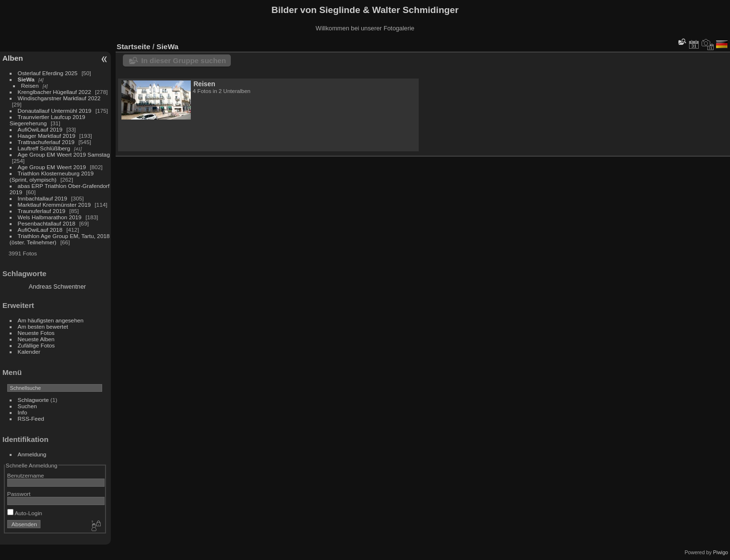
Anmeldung (32, 454)
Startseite (133, 47)
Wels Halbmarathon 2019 (50, 217)
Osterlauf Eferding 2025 (48, 73)
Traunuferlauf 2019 (42, 211)
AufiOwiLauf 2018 (40, 230)
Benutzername (26, 475)
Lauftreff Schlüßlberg (44, 148)
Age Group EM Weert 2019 (52, 167)
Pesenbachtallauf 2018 (47, 223)
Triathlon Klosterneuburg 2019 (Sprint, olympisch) (52, 176)
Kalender (29, 352)
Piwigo (721, 552)
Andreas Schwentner (58, 287)
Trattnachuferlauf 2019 (46, 142)
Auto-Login (25, 513)
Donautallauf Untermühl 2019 (55, 111)
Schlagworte (33, 400)
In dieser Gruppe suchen (184, 60)
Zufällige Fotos (36, 345)
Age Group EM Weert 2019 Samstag (64, 154)
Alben (13, 58)
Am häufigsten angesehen (51, 320)
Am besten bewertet (43, 327)
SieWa (26, 79)
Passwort (19, 494)
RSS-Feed (31, 419)
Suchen (27, 406)
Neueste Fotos (36, 333)
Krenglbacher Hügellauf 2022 (54, 92)
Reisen (30, 86)
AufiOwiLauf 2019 (40, 129)
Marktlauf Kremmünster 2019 (54, 205)
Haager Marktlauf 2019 (47, 136)
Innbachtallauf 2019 (43, 198)
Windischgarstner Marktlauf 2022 (59, 98)
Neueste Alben (36, 339)
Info (23, 412)
